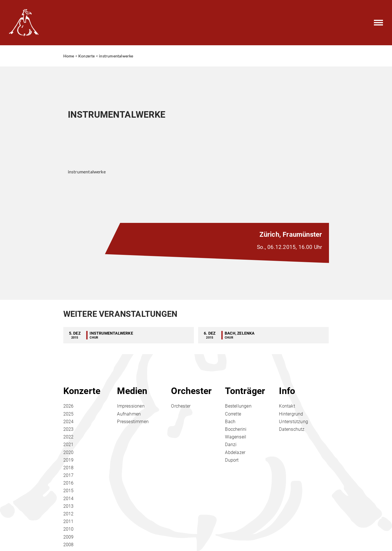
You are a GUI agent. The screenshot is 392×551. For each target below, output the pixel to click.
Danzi (231, 445)
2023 (69, 429)
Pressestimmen (133, 422)
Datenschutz (292, 429)
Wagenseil (236, 437)
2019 (69, 460)
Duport (232, 460)
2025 (69, 414)
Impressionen (131, 406)
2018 (69, 468)
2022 (69, 437)
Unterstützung (294, 422)
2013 (69, 506)
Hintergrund (291, 414)
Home (69, 56)
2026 (69, 406)
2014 (69, 499)
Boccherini (236, 429)
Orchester (191, 391)
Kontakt (287, 406)
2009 (69, 537)
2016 (69, 483)
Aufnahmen (129, 414)
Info (287, 391)
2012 (69, 514)
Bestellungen (238, 406)
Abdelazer (235, 452)
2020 (69, 452)
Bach (230, 422)
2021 (69, 445)
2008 (69, 545)
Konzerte (87, 56)
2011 (69, 521)
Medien (132, 391)
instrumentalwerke (116, 56)
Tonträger (245, 391)
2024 (69, 422)
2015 (69, 491)
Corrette (233, 414)
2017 (69, 475)
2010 (69, 529)
